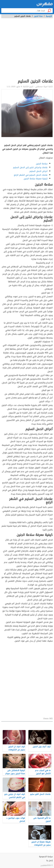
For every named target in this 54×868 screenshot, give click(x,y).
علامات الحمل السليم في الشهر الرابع (31, 175)
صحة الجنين (38, 16)
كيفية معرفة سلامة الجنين (36, 179)
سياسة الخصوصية (46, 857)
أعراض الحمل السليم (38, 171)
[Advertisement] (27, 50)
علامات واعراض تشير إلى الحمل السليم (30, 167)
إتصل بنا (50, 861)
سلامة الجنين (42, 164)
